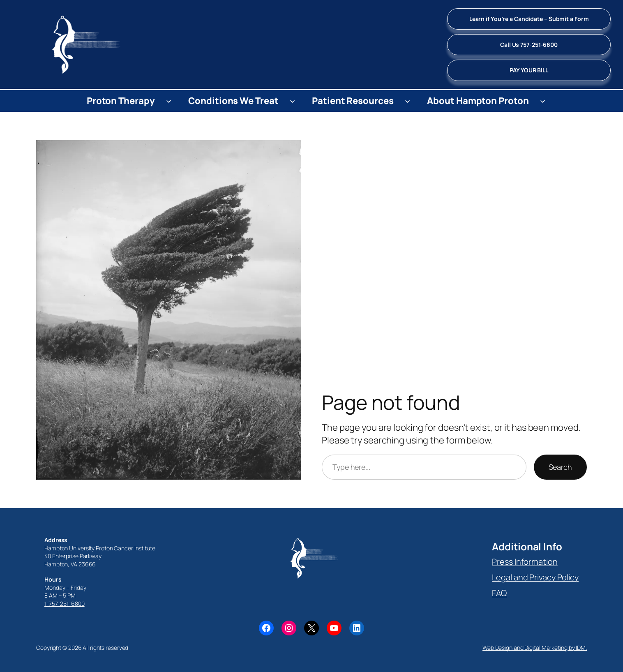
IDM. (581, 648)
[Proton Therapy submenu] (169, 101)
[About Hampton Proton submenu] (543, 101)
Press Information (525, 562)
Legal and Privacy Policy (535, 577)
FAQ (499, 593)
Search (560, 467)
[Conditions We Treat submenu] (292, 101)
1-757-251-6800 (65, 604)
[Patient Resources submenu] (407, 101)
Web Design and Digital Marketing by (529, 648)
